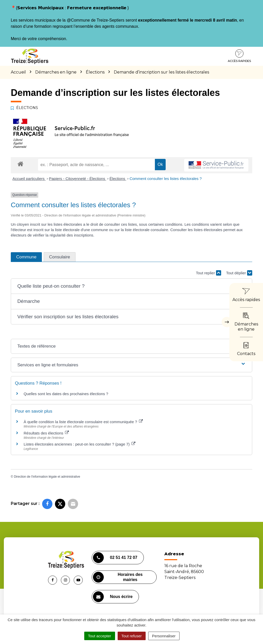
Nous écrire (113, 597)
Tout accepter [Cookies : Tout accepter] (100, 636)
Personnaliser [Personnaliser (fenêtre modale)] (164, 636)
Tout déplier (239, 273)
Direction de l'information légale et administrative (47, 477)
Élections (118, 179)
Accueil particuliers (29, 179)
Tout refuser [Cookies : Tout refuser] (132, 636)
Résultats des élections (46, 433)
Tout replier (209, 273)
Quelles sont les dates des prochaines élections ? (66, 394)
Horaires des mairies (118, 577)
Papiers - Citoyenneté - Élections (78, 179)
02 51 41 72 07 (115, 558)
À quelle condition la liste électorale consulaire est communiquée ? (83, 422)
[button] (131, 286)
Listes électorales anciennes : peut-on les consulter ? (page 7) (79, 444)
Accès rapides (239, 56)
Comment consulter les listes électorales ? (166, 179)
